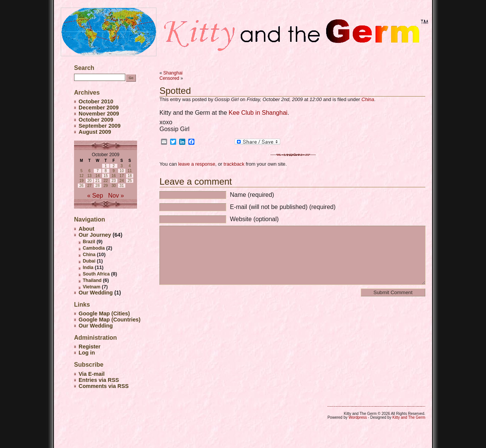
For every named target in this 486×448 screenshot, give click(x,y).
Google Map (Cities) (104, 313)
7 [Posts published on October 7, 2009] (98, 171)
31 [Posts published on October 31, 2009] (122, 186)
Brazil (89, 242)
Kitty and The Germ (409, 417)
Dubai (89, 261)
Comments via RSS (104, 386)
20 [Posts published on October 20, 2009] (89, 181)
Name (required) (252, 195)
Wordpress (358, 417)
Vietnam (92, 287)
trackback (234, 164)
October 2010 (96, 101)
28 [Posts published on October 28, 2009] (97, 186)
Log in (87, 353)
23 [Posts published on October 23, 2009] (114, 181)
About (87, 229)
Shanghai (173, 73)
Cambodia (94, 248)
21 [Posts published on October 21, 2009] (97, 181)
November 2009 (99, 114)
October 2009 (96, 120)
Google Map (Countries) (110, 320)
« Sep (95, 196)
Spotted (175, 91)
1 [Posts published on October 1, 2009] (106, 166)
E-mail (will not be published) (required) (282, 207)
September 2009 (99, 126)
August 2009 (95, 132)
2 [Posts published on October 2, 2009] (114, 166)
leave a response (196, 164)
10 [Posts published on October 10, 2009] (122, 171)
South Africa (96, 274)
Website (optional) (254, 219)
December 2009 (99, 108)
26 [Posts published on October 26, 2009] (81, 186)
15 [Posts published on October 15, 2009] (106, 176)
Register (90, 347)
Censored (169, 78)
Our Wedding (96, 293)
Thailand (92, 280)
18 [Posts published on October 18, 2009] (130, 176)
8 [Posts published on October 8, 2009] (106, 171)
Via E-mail (92, 374)
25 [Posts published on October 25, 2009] (130, 181)
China (368, 99)
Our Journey (95, 235)
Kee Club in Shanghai (258, 113)
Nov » (116, 196)
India (88, 268)
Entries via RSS (99, 380)
